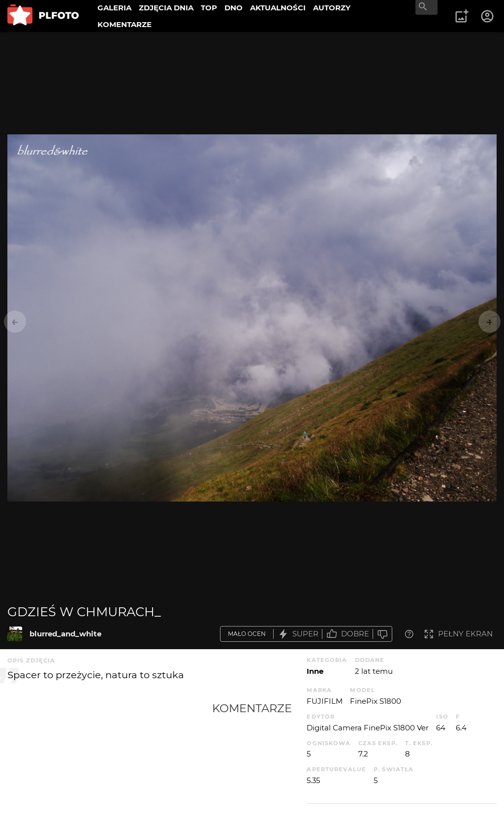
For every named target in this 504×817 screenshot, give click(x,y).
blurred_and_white (65, 634)
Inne (315, 671)
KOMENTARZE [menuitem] (125, 24)
